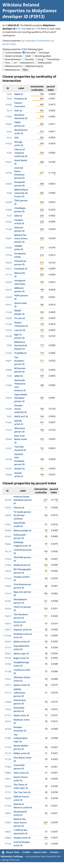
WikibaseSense (13, 70)
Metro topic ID (21, 654)
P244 (9, 153)
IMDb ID (19, 94)
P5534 (9, 398)
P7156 (8, 844)
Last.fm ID (20, 330)
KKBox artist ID (22, 753)
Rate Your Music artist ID (21, 439)
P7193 (8, 578)
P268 (9, 193)
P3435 (9, 248)
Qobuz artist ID (22, 685)
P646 (9, 99)
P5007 (9, 238)
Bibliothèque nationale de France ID (21, 193)
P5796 (9, 173)
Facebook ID (21, 269)
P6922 (8, 654)
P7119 (8, 693)
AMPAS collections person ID (19, 693)
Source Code (40, 852)
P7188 (8, 671)
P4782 (8, 601)
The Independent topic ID (20, 738)
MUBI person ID (22, 565)
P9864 (8, 773)
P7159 (8, 759)
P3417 (9, 305)
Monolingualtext (43, 56)
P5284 (9, 409)
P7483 (8, 767)
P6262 (9, 222)
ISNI (16, 138)
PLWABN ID (20, 353)
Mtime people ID (22, 530)
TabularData (53, 59)
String (40, 59)
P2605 (9, 202)
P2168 (9, 459)
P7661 (8, 524)
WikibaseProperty (34, 66)
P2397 (9, 448)
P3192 (9, 330)
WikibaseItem (45, 63)
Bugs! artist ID (21, 658)
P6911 (8, 779)
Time (8, 63)
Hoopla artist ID (22, 838)
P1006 (9, 385)
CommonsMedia (13, 53)
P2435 (9, 297)
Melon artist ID (22, 642)
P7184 (8, 806)
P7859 (9, 117)
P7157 (8, 792)
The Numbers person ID (19, 361)
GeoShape (44, 53)
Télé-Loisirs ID (21, 773)
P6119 (8, 551)
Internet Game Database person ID (23, 500)
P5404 (9, 439)
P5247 (9, 162)
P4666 (9, 210)
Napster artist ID (23, 630)
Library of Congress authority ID (21, 153)
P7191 (8, 648)
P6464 (8, 530)
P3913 (20, 29)
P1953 (9, 144)
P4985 (9, 124)
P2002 (9, 105)
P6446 (8, 729)
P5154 (8, 753)
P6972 (8, 630)
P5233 (8, 508)
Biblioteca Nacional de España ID (21, 345)
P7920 (8, 559)
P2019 (9, 290)
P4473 (8, 642)
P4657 (9, 361)
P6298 (9, 336)
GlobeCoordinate (14, 56)
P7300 (8, 565)
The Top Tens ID (22, 792)
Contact (54, 852)
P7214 (9, 430)
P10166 (7, 636)
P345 (9, 94)
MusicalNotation (13, 59)
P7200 (8, 664)
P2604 (9, 184)
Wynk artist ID (21, 715)
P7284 (8, 738)
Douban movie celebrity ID (20, 409)
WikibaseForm (27, 63)
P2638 (9, 318)
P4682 (8, 544)
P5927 (8, 679)
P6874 (8, 813)
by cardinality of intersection (36, 41)
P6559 (8, 798)
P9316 (8, 721)
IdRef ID (19, 376)
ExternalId (30, 53)
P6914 (8, 624)
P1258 (9, 324)
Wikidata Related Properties (21, 8)
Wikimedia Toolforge (12, 856)
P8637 (8, 832)
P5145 (8, 658)
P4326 (8, 571)
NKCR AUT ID (21, 416)
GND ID (18, 216)
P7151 (8, 715)
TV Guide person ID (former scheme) (22, 515)
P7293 (9, 353)
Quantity (29, 59)
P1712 (9, 275)
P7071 (8, 685)
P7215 (8, 594)
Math (28, 56)
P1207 (9, 469)
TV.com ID (20, 318)
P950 (9, 345)
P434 (9, 132)
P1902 (9, 422)
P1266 (9, 229)
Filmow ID (19, 508)
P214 (9, 111)
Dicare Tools (13, 852)
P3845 (8, 515)
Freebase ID (21, 99)
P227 (9, 216)
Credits (26, 852)
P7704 (9, 255)
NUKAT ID (20, 469)
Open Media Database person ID (21, 398)
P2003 (9, 282)
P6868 (9, 475)
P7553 (8, 709)
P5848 (8, 702)
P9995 (9, 370)
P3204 (8, 586)
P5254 (8, 609)
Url (15, 63)
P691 (9, 416)
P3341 (8, 536)
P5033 (9, 263)
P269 (9, 376)
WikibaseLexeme (13, 66)
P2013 (9, 269)
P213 (9, 138)
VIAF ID (18, 111)
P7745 (8, 747)
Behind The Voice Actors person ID (21, 238)
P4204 (8, 786)
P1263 (9, 312)
